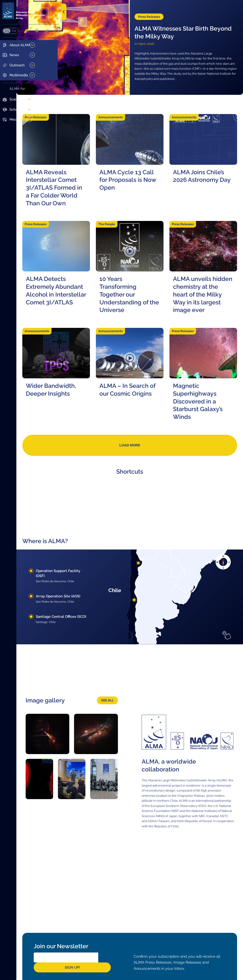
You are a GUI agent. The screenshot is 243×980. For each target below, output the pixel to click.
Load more (152, 486)
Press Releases (172, 8)
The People (137, 240)
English (7, 35)
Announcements (141, 111)
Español (14, 35)
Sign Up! (138, 964)
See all (129, 717)
